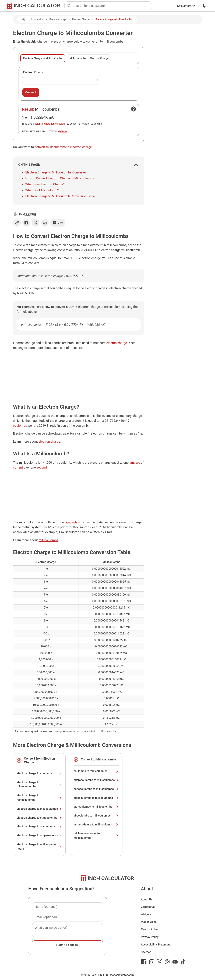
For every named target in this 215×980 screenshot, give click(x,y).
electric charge (117, 343)
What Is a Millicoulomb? (42, 190)
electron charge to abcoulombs (39, 826)
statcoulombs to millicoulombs (96, 807)
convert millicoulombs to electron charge (63, 147)
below (63, 131)
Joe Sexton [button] (29, 214)
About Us (147, 899)
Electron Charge (81, 19)
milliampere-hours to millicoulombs (96, 836)
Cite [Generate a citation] (58, 223)
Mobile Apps (149, 922)
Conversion (37, 19)
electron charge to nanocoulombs (39, 798)
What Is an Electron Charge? (45, 184)
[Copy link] (17, 223)
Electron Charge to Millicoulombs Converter (56, 172)
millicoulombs (48, 540)
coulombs (20, 426)
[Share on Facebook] (26, 223)
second (42, 467)
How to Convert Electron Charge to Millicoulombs (60, 178)
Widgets (146, 914)
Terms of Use (149, 929)
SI (97, 522)
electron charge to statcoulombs (39, 818)
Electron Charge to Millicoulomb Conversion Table (60, 196)
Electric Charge (58, 19)
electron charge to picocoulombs (39, 809)
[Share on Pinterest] (45, 223)
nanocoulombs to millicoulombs (96, 789)
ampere (135, 462)
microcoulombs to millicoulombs (96, 780)
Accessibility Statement (156, 945)
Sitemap (146, 952)
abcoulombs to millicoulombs (96, 816)
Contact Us (148, 907)
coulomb (71, 522)
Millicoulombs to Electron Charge (89, 58)
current (18, 467)
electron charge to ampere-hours (39, 835)
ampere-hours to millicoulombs (96, 824)
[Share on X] (36, 223)
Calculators (186, 6)
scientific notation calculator (50, 124)
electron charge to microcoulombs (39, 784)
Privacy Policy (150, 937)
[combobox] (113, 6)
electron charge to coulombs (39, 773)
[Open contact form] (133, 109)
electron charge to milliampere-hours (39, 846)
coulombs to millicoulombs (96, 771)
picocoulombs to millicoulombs (96, 798)
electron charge (49, 441)
